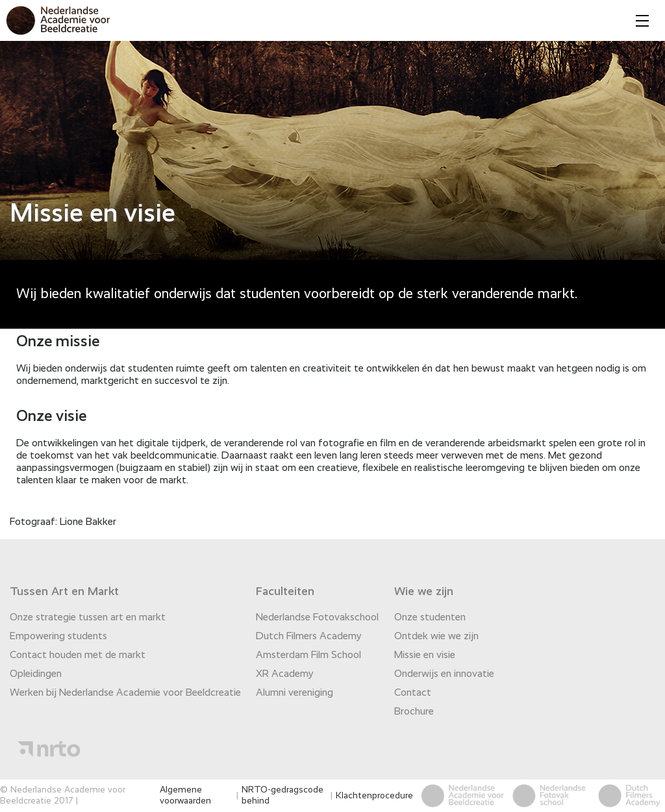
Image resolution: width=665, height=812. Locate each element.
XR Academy (285, 674)
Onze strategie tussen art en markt (88, 618)
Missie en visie (425, 655)
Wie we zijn (424, 592)
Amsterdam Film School (308, 655)
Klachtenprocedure (374, 796)
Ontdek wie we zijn (436, 637)
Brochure (414, 712)
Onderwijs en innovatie (444, 674)
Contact (413, 693)
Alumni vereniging (295, 693)
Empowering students (58, 637)
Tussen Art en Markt (64, 592)
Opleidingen (36, 674)
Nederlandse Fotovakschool (317, 618)
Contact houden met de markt (78, 655)
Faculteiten (285, 592)
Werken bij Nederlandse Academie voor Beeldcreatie (125, 693)
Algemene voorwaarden (185, 795)
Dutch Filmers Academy (309, 637)
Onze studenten (430, 618)
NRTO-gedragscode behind (282, 795)
